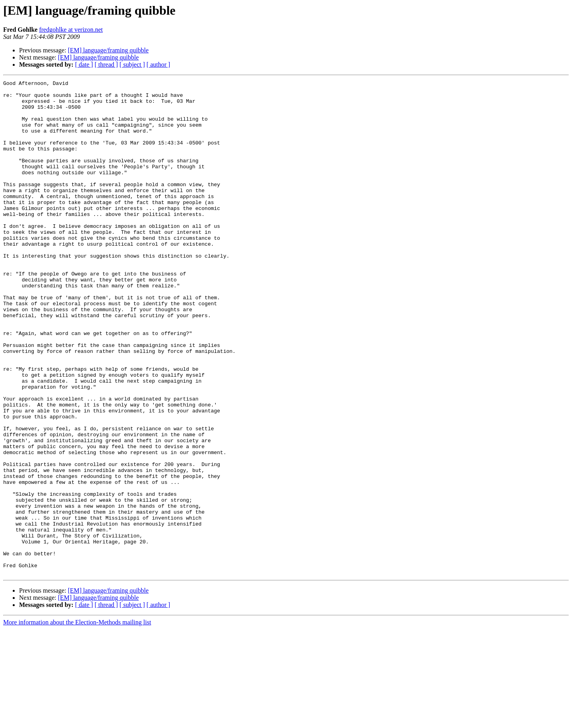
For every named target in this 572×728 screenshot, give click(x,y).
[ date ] (84, 65)
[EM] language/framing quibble (108, 50)
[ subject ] (132, 65)
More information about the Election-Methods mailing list (77, 721)
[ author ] (158, 65)
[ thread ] (106, 65)
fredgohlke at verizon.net (71, 30)
